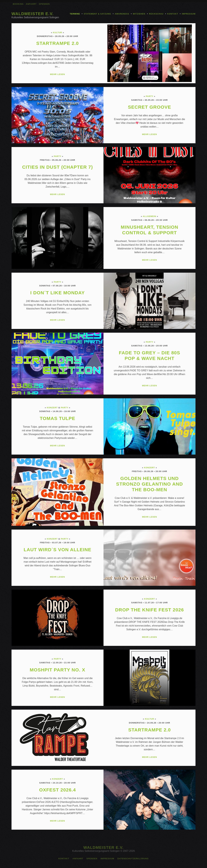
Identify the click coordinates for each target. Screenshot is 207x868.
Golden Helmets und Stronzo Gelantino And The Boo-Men (149, 484)
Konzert (52, 408)
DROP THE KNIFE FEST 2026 (150, 610)
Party (150, 96)
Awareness (122, 14)
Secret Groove (149, 107)
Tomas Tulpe (58, 418)
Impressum (189, 14)
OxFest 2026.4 (58, 790)
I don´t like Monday (57, 293)
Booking (18, 4)
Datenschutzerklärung (133, 859)
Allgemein (149, 216)
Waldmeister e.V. (33, 14)
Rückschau (156, 14)
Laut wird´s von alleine (58, 550)
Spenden (44, 4)
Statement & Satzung (97, 14)
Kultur (58, 33)
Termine (75, 14)
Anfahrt (31, 4)
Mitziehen (139, 14)
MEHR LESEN (58, 74)
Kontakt (173, 14)
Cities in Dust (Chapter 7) (58, 167)
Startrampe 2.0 (58, 43)
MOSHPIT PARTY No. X (58, 670)
